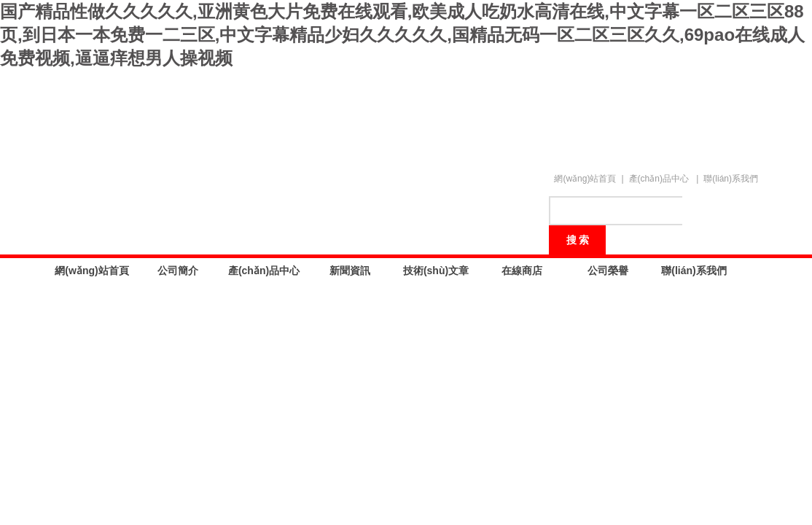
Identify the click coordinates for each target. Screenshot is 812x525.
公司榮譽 (608, 271)
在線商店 (522, 271)
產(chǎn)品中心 (659, 179)
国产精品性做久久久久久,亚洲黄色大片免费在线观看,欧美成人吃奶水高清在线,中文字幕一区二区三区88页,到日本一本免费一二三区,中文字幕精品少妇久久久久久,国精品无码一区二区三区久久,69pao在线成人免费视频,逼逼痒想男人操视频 (402, 35)
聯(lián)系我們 (731, 179)
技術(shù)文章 (436, 271)
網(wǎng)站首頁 (585, 179)
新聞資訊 (350, 271)
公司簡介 (178, 271)
